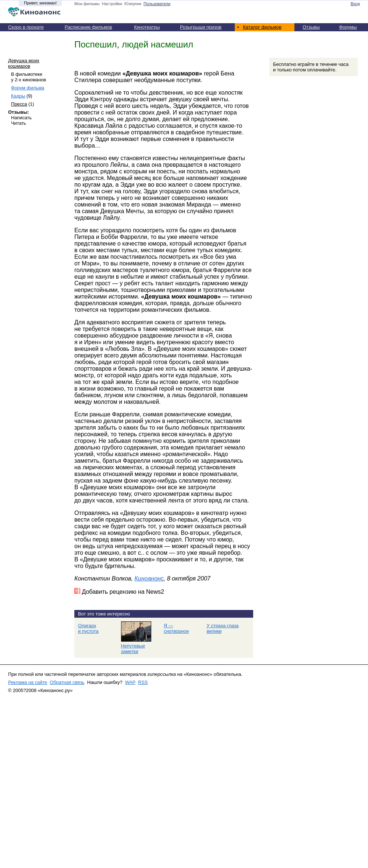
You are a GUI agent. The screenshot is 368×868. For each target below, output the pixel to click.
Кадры (18, 96)
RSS (143, 682)
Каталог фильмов (262, 27)
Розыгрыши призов (201, 27)
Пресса (19, 104)
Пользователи (157, 4)
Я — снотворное (176, 628)
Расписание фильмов (89, 27)
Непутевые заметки (133, 649)
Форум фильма (28, 88)
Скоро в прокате (26, 27)
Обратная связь (67, 682)
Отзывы (311, 27)
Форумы (348, 27)
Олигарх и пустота (88, 628)
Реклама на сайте (28, 682)
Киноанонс (149, 578)
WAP (130, 682)
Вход (355, 4)
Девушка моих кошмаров (24, 63)
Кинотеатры (147, 27)
